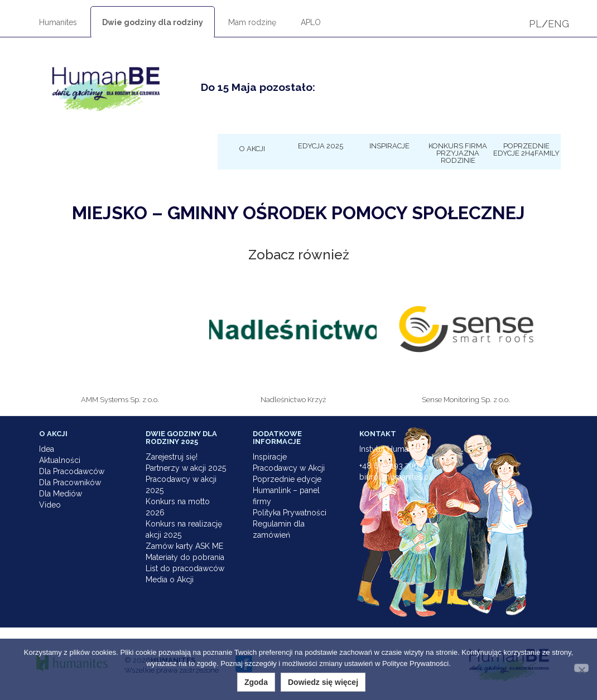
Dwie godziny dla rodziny (153, 22)
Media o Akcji (170, 580)
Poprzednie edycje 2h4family (526, 149)
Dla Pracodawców (72, 471)
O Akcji (252, 148)
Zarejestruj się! (172, 457)
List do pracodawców (185, 568)
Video (50, 505)
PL (535, 24)
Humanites (58, 22)
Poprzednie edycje (287, 479)
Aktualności (60, 460)
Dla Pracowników (70, 482)
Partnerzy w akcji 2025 (186, 468)
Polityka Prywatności (290, 513)
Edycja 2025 (321, 146)
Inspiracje (389, 146)
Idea (47, 449)
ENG (559, 24)
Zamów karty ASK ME (184, 546)
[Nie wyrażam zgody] (581, 668)
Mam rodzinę (252, 22)
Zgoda (256, 682)
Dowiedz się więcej (323, 682)
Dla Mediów (61, 494)
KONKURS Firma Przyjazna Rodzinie (458, 153)
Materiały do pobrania (185, 557)
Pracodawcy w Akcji (289, 468)
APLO (311, 22)
